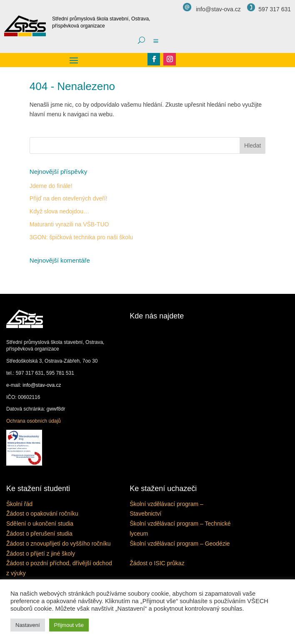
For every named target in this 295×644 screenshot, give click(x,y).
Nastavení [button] (28, 625)
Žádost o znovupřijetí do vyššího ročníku (59, 544)
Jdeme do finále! (51, 186)
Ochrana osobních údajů (34, 421)
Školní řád (19, 504)
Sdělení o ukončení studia (40, 524)
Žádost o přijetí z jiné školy (41, 554)
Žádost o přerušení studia (39, 534)
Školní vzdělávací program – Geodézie (180, 544)
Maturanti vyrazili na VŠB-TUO (69, 224)
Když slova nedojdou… (59, 211)
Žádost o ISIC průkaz (157, 563)
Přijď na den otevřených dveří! (69, 198)
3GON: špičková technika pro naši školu (81, 237)
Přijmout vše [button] (69, 625)
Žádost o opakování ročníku (42, 514)
